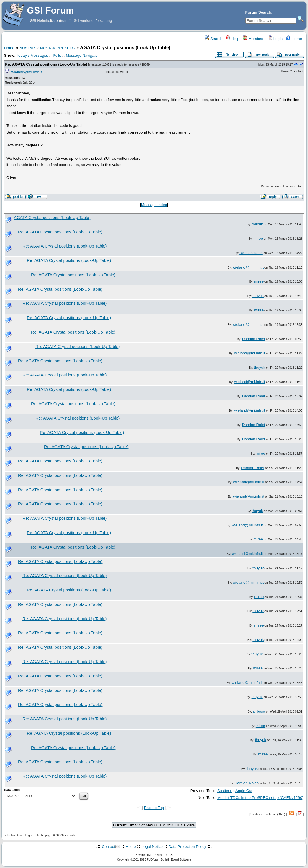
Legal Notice (152, 847)
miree (258, 238)
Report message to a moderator (281, 186)
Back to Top (154, 808)
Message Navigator (82, 55)
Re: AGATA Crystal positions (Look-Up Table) (46, 64)
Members (253, 39)
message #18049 (139, 65)
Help (233, 39)
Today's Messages (32, 55)
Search (213, 39)
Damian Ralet (251, 253)
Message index (154, 205)
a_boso (259, 711)
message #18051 (100, 65)
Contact (108, 847)
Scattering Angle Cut (235, 791)
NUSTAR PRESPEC (57, 48)
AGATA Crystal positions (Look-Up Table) (52, 218)
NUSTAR (27, 48)
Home (294, 39)
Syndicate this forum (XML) (268, 814)
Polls (57, 55)
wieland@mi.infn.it (27, 72)
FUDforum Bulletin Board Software (169, 860)
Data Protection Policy (187, 847)
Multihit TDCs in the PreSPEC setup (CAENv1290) (260, 798)
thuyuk (257, 224)
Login (275, 39)
